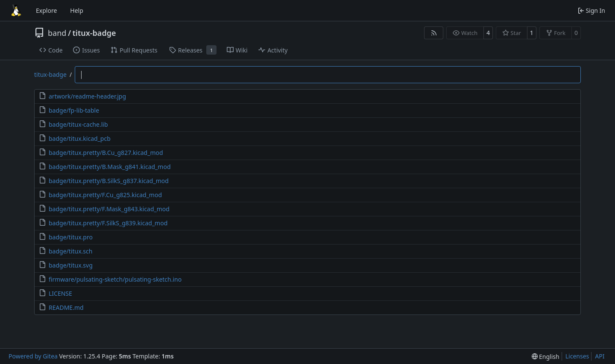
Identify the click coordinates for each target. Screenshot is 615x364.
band (57, 33)
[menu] (546, 357)
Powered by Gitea (33, 356)
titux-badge (94, 33)
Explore (46, 10)
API (600, 356)
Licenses (577, 356)
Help (77, 10)
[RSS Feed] (434, 33)
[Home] (16, 11)
